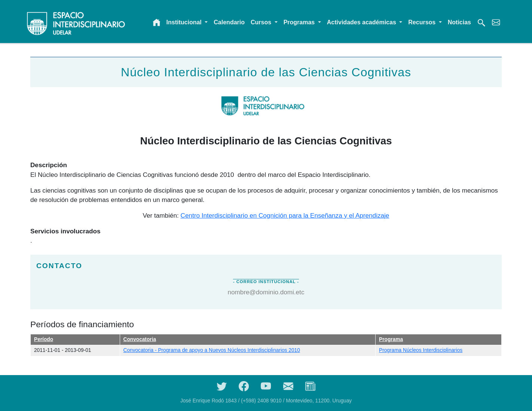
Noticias (459, 22)
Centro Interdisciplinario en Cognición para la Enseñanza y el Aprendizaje (285, 215)
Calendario (229, 22)
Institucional (185, 22)
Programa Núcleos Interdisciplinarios (421, 350)
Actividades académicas (362, 22)
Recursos (423, 22)
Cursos (262, 22)
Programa (391, 339)
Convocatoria (140, 339)
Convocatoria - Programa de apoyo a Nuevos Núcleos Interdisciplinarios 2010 (212, 350)
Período (44, 339)
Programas (300, 22)
